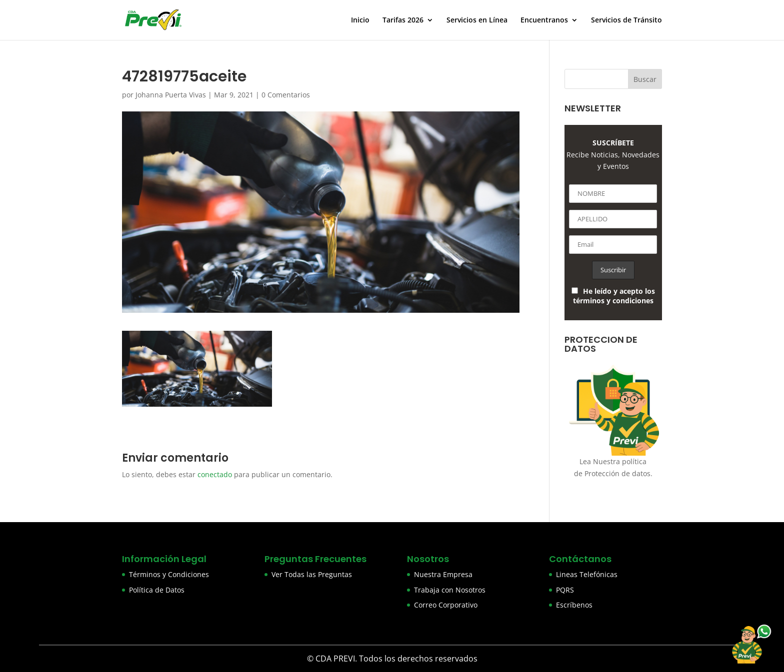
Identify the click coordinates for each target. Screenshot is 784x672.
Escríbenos (574, 605)
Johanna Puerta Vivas (171, 95)
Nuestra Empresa (443, 574)
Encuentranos (544, 20)
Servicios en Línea (477, 20)
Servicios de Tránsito (626, 20)
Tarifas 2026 (403, 20)
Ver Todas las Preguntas (312, 574)
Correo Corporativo (446, 605)
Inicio (360, 20)
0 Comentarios (286, 95)
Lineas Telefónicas (587, 574)
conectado (215, 474)
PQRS (565, 590)
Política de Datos (157, 590)
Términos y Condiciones (169, 574)
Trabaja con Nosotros (450, 590)
